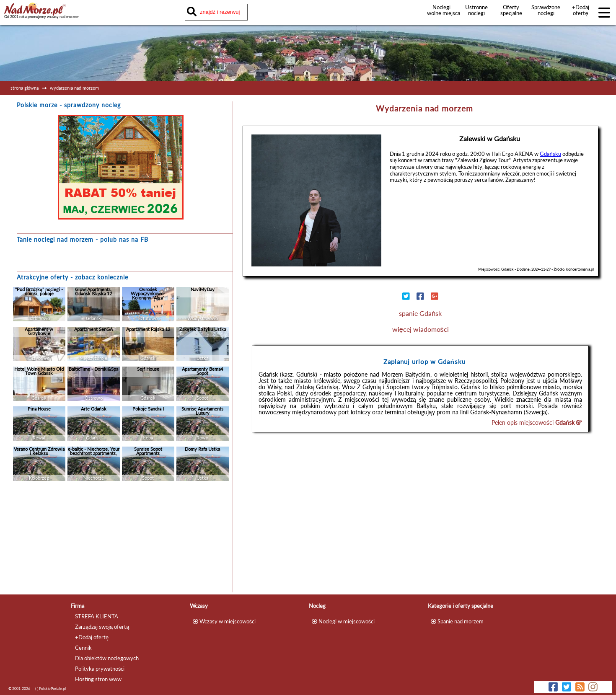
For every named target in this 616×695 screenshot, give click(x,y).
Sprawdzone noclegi (546, 10)
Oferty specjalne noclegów (511, 13)
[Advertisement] (121, 539)
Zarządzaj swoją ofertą (102, 627)
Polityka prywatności (100, 669)
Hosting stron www (98, 679)
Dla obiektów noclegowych (107, 658)
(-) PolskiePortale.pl (50, 689)
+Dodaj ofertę (581, 10)
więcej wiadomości (421, 329)
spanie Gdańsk (420, 313)
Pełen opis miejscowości (537, 422)
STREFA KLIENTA (97, 616)
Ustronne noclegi (476, 10)
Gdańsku (550, 154)
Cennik (83, 648)
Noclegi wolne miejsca (441, 10)
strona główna (25, 88)
